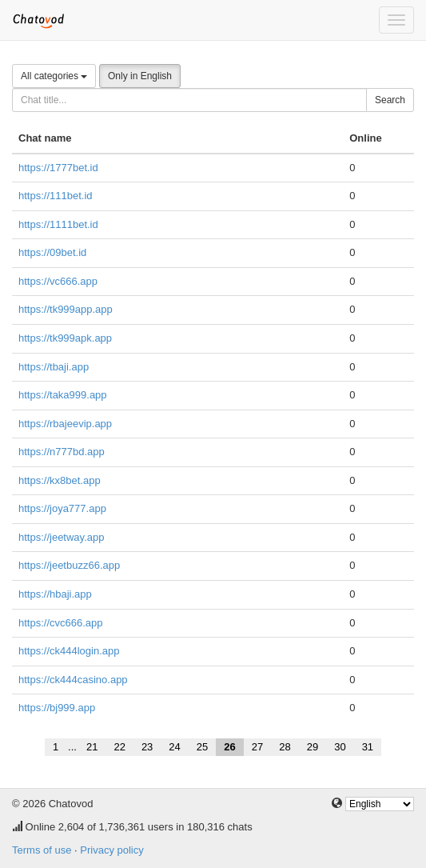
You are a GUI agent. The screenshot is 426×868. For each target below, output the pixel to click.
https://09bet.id (52, 252)
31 (368, 747)
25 (202, 747)
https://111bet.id (56, 196)
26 (229, 747)
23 (147, 747)
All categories (54, 76)
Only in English (140, 76)
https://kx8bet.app (60, 480)
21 (92, 747)
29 (313, 747)
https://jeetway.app (61, 537)
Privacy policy (111, 850)
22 (119, 747)
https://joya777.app (62, 508)
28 (285, 747)
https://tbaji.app (54, 367)
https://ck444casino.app (73, 680)
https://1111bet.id (58, 224)
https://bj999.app (57, 708)
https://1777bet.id (58, 168)
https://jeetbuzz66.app (69, 565)
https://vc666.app (58, 281)
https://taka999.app (63, 395)
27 (257, 747)
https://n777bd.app (62, 452)
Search (390, 100)
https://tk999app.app (66, 309)
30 (340, 747)
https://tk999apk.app (65, 338)
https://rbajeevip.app (65, 424)
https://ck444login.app (69, 651)
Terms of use (42, 850)
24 (174, 747)
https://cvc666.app (61, 623)
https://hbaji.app (55, 594)
